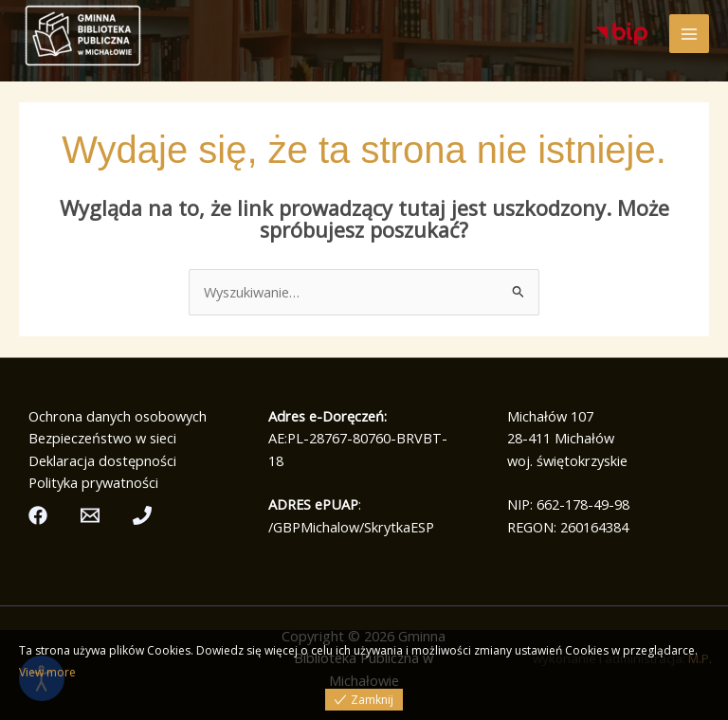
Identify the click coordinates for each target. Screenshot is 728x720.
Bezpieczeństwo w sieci (102, 438)
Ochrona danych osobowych (118, 416)
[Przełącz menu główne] (689, 34)
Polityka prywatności (93, 482)
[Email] (90, 515)
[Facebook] (38, 515)
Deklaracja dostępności (102, 460)
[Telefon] (142, 515)
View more (47, 672)
